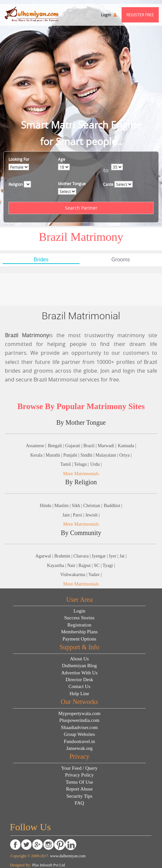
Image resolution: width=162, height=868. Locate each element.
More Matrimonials (81, 474)
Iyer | (114, 556)
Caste (108, 184)
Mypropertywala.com (80, 713)
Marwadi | (107, 446)
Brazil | (91, 446)
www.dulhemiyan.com (67, 856)
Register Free (140, 15)
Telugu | (81, 464)
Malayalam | (107, 455)
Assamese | (36, 446)
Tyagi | (109, 565)
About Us (80, 659)
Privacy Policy (80, 775)
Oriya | (125, 455)
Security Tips (80, 796)
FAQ (79, 803)
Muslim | (63, 506)
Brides (41, 260)
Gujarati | (74, 446)
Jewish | (92, 515)
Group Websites (80, 734)
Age (61, 159)
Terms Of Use (80, 782)
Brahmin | (64, 556)
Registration (79, 625)
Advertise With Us (80, 673)
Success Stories (79, 618)
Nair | (73, 565)
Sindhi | (88, 455)
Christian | (93, 506)
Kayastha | (57, 565)
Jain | (67, 515)
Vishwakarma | (74, 575)
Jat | (123, 556)
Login (109, 15)
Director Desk (79, 680)
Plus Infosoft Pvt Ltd (49, 865)
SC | (98, 565)
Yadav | (95, 575)
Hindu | (47, 506)
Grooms (121, 260)
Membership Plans (79, 632)
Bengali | (57, 446)
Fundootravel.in (79, 741)
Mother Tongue (71, 184)
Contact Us (79, 686)
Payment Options (80, 639)
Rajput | (86, 565)
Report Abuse (79, 789)
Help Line (79, 694)
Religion (15, 184)
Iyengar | (101, 556)
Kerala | (38, 455)
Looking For (19, 159)
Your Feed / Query (79, 768)
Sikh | (77, 506)
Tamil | (67, 464)
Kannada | (127, 446)
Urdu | (96, 464)
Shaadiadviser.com (79, 727)
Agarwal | (45, 556)
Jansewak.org (79, 748)
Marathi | (54, 455)
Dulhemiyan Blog (79, 666)
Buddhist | (113, 506)
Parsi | (79, 515)
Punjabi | (72, 455)
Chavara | (82, 556)
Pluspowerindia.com (79, 720)
